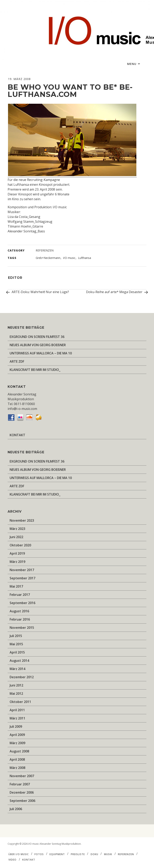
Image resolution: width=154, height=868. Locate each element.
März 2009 (17, 743)
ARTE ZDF (17, 361)
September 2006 (22, 801)
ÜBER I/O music (19, 854)
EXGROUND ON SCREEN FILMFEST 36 (37, 337)
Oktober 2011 (20, 702)
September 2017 (22, 578)
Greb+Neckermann (48, 258)
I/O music (69, 258)
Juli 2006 (16, 809)
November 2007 (22, 776)
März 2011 (17, 718)
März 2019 (17, 562)
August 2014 (19, 661)
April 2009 (17, 735)
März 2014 (17, 669)
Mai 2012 (16, 694)
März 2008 (17, 768)
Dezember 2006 (22, 792)
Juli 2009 (16, 726)
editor (15, 278)
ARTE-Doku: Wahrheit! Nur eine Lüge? (38, 292)
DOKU (94, 854)
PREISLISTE (78, 854)
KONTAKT (17, 435)
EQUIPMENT (57, 854)
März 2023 (17, 529)
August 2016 (19, 611)
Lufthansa (85, 258)
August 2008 (19, 751)
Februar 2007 (20, 784)
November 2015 (22, 628)
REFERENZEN (45, 250)
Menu (132, 64)
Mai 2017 (16, 586)
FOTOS (39, 854)
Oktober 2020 (20, 545)
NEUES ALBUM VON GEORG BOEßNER (38, 345)
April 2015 (17, 652)
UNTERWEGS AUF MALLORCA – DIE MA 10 (41, 353)
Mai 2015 (16, 644)
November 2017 (22, 570)
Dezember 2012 (22, 677)
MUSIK (108, 854)
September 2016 (22, 603)
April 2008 (17, 759)
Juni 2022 (16, 537)
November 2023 (22, 520)
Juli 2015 (16, 636)
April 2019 (17, 553)
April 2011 (17, 710)
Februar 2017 (20, 595)
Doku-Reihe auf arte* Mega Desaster (116, 292)
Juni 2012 (16, 685)
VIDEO (12, 860)
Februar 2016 (20, 619)
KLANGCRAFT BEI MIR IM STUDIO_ (35, 370)
